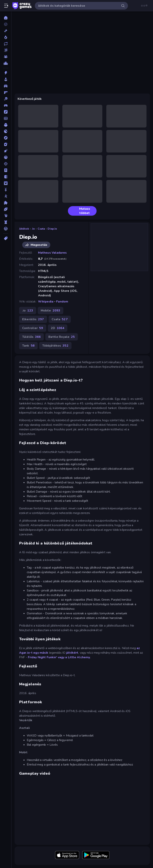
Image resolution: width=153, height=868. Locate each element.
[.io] (6, 131)
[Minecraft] (6, 183)
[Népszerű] (6, 37)
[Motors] (6, 190)
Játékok (24, 229)
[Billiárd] (6, 99)
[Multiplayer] (6, 57)
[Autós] (6, 86)
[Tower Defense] (6, 222)
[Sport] (6, 209)
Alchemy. (84, 657)
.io (33, 229)
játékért (72, 653)
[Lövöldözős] (6, 164)
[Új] (6, 31)
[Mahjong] (6, 170)
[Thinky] (6, 216)
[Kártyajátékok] (6, 144)
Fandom (62, 302)
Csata (41, 229)
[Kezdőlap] (6, 18)
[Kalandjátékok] (6, 138)
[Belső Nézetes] (6, 92)
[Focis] (6, 118)
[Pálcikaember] (6, 196)
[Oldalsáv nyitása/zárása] (6, 6)
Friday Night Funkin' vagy (46, 657)
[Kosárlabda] (6, 157)
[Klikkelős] (6, 151)
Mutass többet (81, 211)
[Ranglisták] (6, 63)
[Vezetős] (6, 229)
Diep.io (52, 229)
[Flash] (6, 112)
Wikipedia (46, 302)
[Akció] (6, 73)
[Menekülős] (6, 177)
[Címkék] (6, 238)
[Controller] (6, 105)
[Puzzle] (6, 203)
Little (72, 657)
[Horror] (6, 125)
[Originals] (6, 50)
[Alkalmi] (6, 79)
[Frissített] (6, 44)
